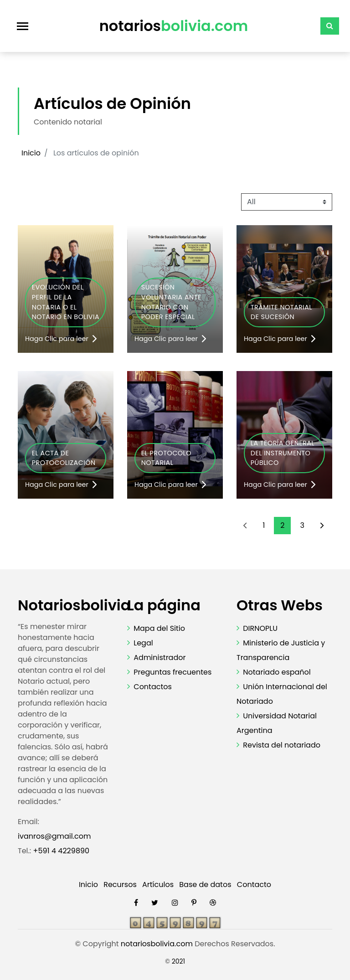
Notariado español (277, 672)
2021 (178, 961)
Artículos (158, 885)
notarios (174, 26)
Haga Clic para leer (61, 339)
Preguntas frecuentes (172, 672)
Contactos (153, 687)
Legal (143, 643)
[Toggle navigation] (23, 26)
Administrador (160, 658)
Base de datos (205, 885)
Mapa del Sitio (159, 628)
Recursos (120, 885)
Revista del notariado (282, 745)
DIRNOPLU (260, 628)
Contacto (254, 885)
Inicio (31, 153)
